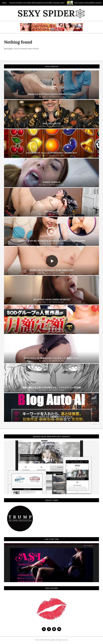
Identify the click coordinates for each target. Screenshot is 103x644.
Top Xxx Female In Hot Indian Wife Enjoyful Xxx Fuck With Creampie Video (48, 3)
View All (95, 424)
